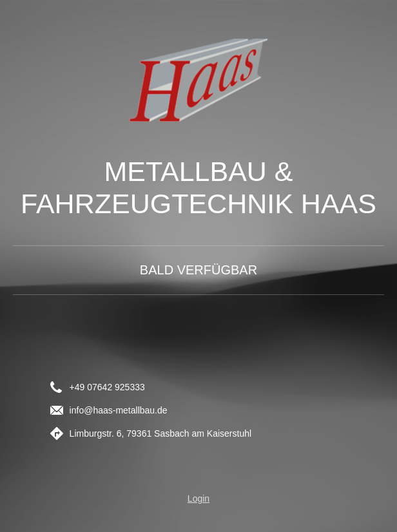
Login (198, 499)
